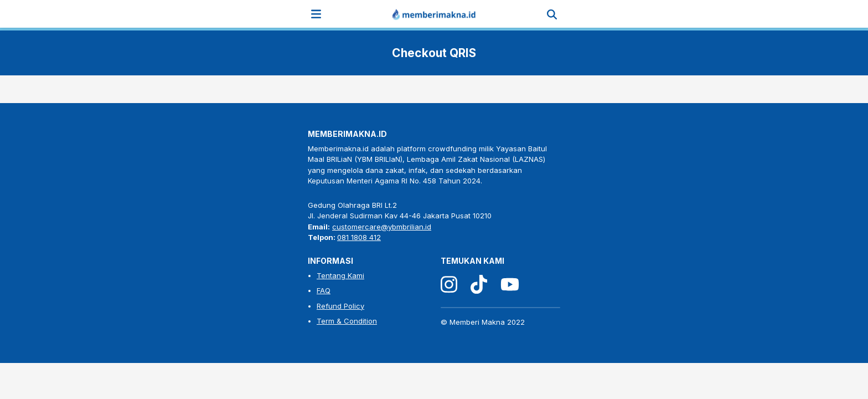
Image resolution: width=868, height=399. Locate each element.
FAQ (324, 290)
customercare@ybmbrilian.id (382, 227)
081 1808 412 (359, 237)
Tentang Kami (340, 275)
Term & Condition (347, 321)
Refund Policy (340, 306)
